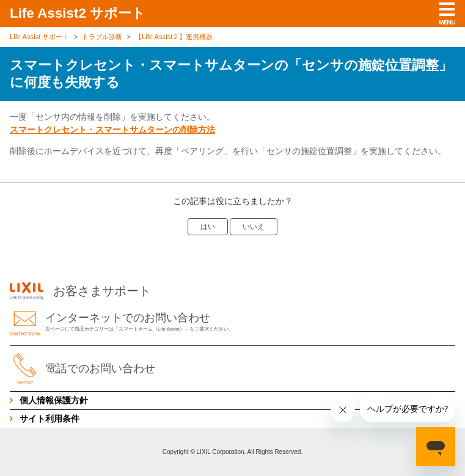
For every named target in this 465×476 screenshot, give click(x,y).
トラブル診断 (102, 37)
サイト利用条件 (49, 419)
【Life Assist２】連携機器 (174, 37)
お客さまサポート (80, 291)
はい (208, 227)
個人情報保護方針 (54, 400)
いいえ (254, 227)
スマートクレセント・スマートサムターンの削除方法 (112, 130)
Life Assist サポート (39, 37)
